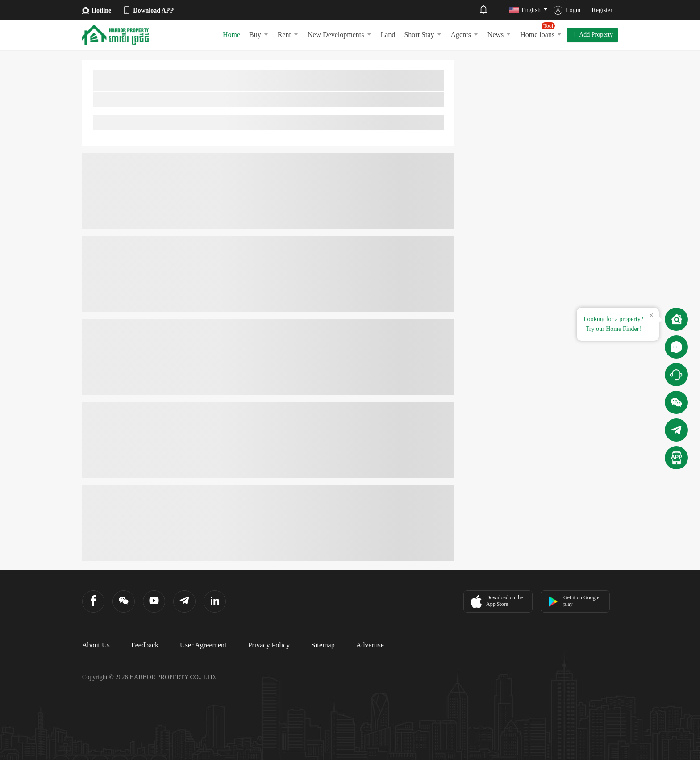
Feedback (145, 645)
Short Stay (423, 35)
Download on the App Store (496, 601)
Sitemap (323, 645)
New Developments (340, 35)
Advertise (370, 645)
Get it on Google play (573, 601)
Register (602, 10)
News (499, 35)
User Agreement (203, 645)
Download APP (148, 10)
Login (567, 10)
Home (231, 35)
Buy (259, 35)
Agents (465, 35)
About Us (96, 645)
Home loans (541, 30)
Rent (288, 35)
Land (388, 35)
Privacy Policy (269, 645)
